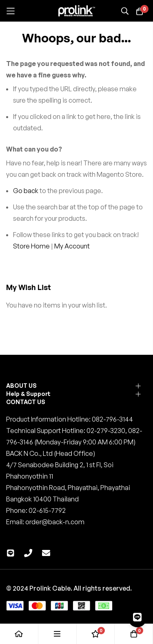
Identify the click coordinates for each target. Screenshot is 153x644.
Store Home (31, 246)
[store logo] (77, 11)
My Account (72, 246)
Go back (26, 191)
